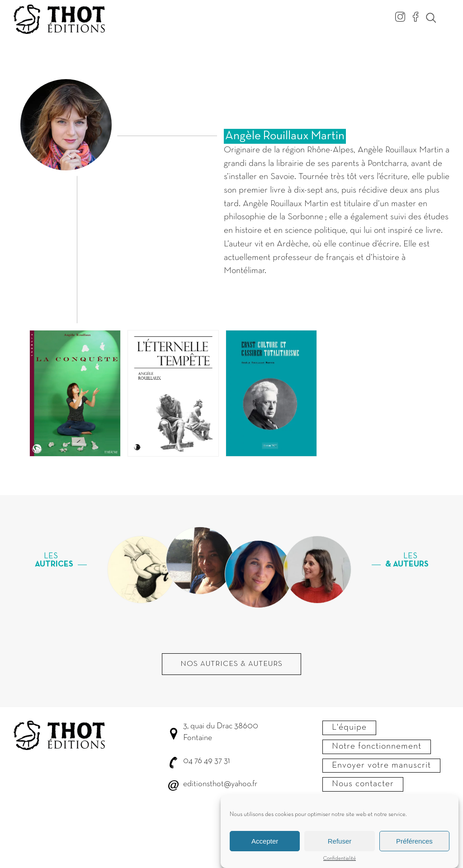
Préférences (414, 844)
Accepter (265, 844)
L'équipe (349, 727)
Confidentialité (340, 862)
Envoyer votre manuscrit (381, 765)
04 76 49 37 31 (206, 761)
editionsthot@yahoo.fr (220, 784)
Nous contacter (363, 784)
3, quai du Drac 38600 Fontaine (221, 732)
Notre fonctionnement (377, 746)
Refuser (340, 844)
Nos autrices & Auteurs (231, 664)
